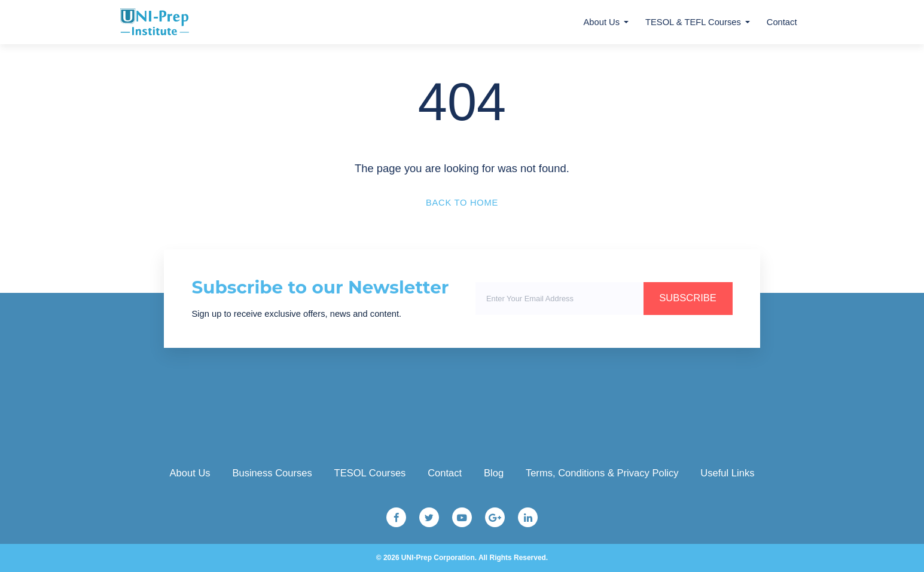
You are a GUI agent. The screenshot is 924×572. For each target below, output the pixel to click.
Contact (782, 22)
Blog (494, 473)
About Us (602, 22)
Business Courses (272, 473)
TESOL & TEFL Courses (693, 22)
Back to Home (462, 203)
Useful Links (727, 473)
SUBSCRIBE (688, 298)
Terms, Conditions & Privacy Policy (602, 473)
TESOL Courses (370, 473)
